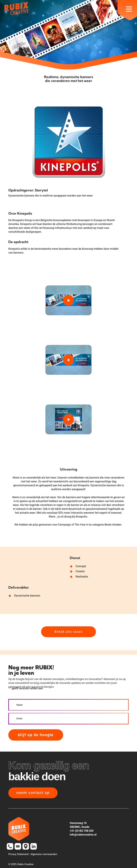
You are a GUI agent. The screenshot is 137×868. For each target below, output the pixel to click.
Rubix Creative (26, 864)
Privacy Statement (18, 854)
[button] (129, 14)
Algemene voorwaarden (44, 854)
